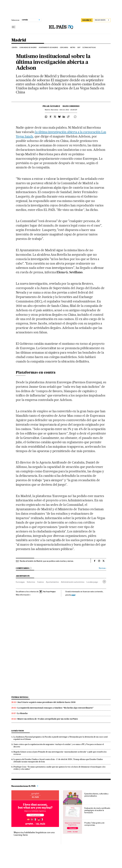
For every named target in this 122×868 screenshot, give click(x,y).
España (15, 48)
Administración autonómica (73, 582)
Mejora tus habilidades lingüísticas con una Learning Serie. (34, 834)
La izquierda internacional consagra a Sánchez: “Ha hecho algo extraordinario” (56, 708)
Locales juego (92, 582)
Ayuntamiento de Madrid (48, 48)
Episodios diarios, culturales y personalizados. (96, 795)
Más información (23, 595)
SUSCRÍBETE (87, 20)
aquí (73, 595)
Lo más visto (18, 731)
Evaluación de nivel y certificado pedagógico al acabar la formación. (97, 810)
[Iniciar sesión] (102, 20)
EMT (79, 48)
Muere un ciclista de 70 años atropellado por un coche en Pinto (48, 719)
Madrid (19, 40)
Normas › (102, 568)
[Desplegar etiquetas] (104, 582)
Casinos (40, 582)
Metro (73, 48)
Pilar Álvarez (51, 106)
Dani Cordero (71, 106)
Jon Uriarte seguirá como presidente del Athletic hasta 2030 (46, 702)
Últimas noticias (89, 48)
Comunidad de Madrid (28, 48)
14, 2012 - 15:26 (68, 110)
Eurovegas (20, 582)
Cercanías (64, 48)
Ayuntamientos (52, 582)
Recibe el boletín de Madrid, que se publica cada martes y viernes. (47, 561)
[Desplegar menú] (14, 27)
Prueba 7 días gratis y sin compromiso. (94, 824)
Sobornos (31, 582)
